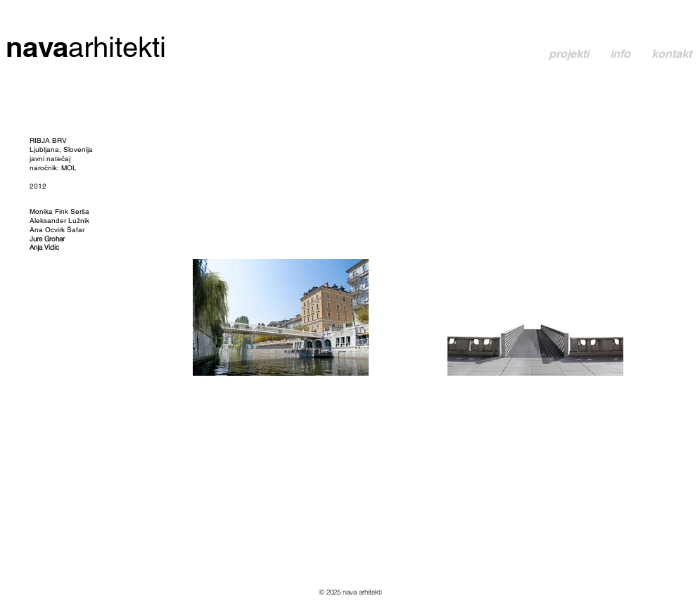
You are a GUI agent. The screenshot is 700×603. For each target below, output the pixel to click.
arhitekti (117, 47)
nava (37, 47)
